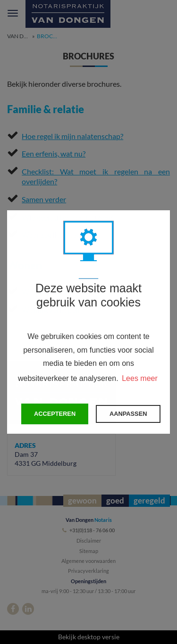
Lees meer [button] (140, 378)
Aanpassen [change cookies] (128, 414)
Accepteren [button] (55, 414)
